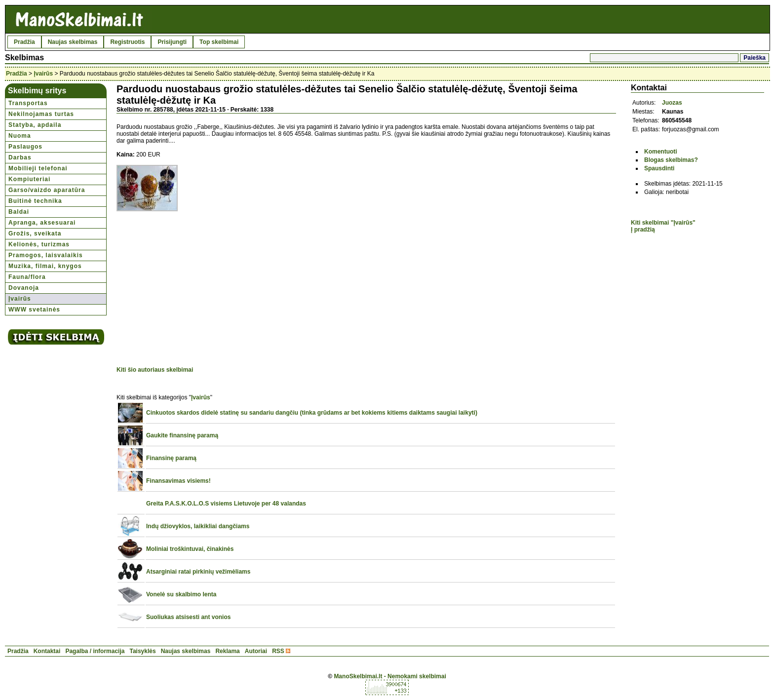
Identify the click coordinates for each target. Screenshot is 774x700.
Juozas (672, 103)
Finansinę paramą (171, 458)
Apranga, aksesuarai (42, 223)
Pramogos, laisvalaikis (46, 255)
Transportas (28, 103)
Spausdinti (659, 168)
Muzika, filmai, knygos (45, 266)
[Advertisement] (199, 290)
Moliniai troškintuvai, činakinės (190, 549)
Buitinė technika (35, 201)
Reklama (227, 651)
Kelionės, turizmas (39, 244)
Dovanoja (24, 288)
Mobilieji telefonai (38, 168)
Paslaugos (25, 147)
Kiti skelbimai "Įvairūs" (663, 223)
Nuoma (20, 136)
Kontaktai (47, 651)
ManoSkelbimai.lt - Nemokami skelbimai (390, 676)
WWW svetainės (34, 310)
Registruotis (127, 42)
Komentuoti (661, 152)
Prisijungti (172, 42)
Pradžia (24, 42)
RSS (278, 651)
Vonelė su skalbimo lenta (181, 594)
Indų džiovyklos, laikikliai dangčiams (198, 526)
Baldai (19, 212)
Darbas (20, 157)
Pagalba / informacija (95, 651)
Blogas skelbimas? (671, 160)
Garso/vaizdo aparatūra (47, 190)
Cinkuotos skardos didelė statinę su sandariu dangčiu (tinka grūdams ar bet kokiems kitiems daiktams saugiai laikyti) (312, 413)
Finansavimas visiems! (178, 481)
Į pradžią (643, 230)
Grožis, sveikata (35, 233)
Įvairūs (43, 74)
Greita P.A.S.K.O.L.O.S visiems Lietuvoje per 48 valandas (226, 504)
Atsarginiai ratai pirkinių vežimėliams (198, 572)
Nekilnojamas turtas (41, 114)
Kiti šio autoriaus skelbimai (155, 370)
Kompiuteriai (29, 179)
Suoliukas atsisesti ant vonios (188, 617)
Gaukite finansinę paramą (182, 435)
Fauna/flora (27, 277)
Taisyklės (142, 651)
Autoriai (256, 651)
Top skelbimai (219, 42)
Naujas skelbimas (73, 42)
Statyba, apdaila (35, 125)
